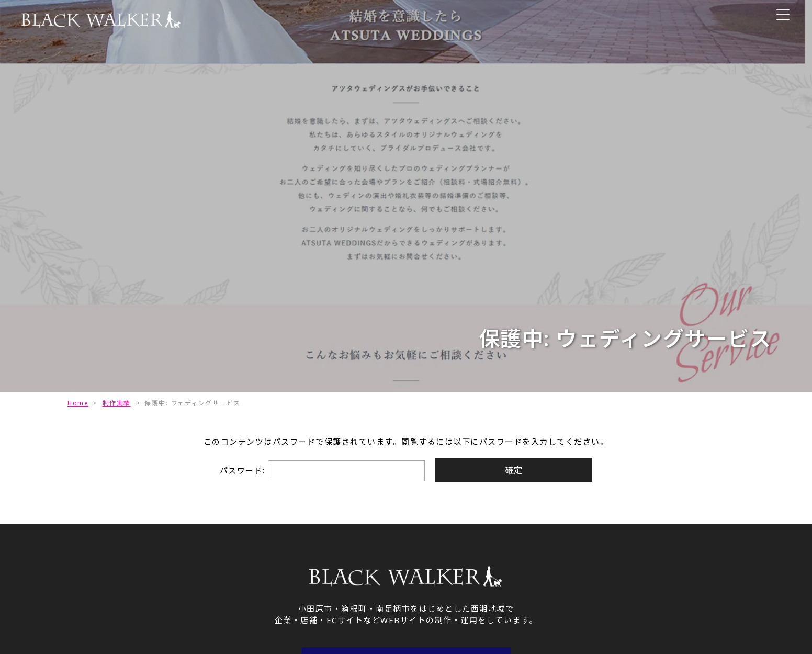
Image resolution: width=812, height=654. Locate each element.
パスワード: (321, 471)
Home (78, 403)
